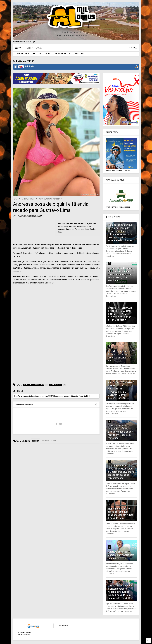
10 (110, 581)
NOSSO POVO (80, 54)
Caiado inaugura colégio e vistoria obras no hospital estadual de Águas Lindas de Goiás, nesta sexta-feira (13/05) (121, 592)
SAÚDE (48, 54)
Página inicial (64, 626)
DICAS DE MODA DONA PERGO (50, 199)
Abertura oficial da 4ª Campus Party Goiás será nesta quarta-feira (121, 555)
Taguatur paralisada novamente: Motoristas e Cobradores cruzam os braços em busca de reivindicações (121, 472)
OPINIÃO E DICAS (63, 54)
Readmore (111, 256)
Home (15, 199)
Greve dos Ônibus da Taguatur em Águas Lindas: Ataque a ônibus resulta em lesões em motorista (120, 432)
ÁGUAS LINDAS (22, 54)
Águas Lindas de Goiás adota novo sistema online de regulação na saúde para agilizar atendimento (120, 274)
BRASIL (37, 54)
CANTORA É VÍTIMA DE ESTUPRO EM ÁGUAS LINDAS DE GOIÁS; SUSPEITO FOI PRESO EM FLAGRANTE (121, 314)
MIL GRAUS (34, 48)
